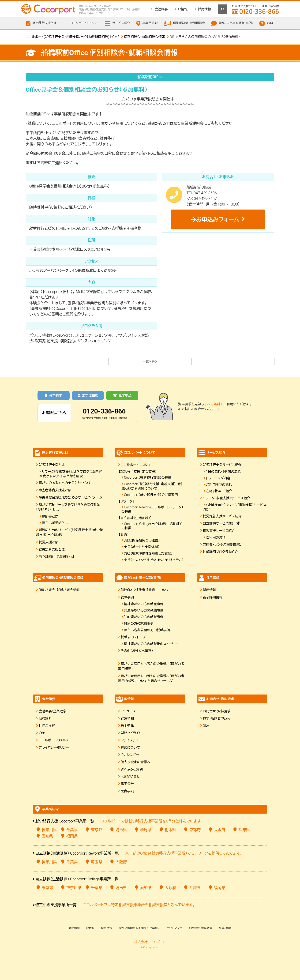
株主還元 (127, 726)
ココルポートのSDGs (53, 740)
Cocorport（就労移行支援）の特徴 (148, 477)
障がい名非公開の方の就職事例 (147, 630)
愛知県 (47, 836)
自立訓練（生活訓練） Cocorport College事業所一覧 (77, 879)
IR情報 (183, 9)
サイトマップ (174, 928)
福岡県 (72, 836)
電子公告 (127, 784)
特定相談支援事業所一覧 (56, 905)
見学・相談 (225, 928)
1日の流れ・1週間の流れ (223, 472)
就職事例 (127, 597)
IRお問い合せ (130, 777)
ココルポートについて (136, 465)
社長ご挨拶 (47, 726)
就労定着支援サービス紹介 (222, 516)
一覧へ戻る (150, 361)
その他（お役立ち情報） (137, 651)
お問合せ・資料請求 (217, 711)
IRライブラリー (131, 740)
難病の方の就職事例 (139, 623)
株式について (130, 747)
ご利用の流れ (216, 537)
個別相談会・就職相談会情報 (144, 37)
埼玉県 (121, 830)
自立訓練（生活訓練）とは (57, 557)
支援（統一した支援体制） (142, 547)
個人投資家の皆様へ (135, 762)
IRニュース (128, 711)
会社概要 (161, 9)
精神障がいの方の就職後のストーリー (151, 644)
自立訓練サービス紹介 (221, 523)
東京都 (97, 830)
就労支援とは (48, 542)
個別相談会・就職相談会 (189, 23)
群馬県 (146, 830)
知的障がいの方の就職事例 (144, 617)
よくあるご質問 (132, 769)
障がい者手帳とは (55, 523)
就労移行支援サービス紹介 (222, 465)
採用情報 (204, 9)
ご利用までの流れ (219, 485)
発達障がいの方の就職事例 (144, 610)
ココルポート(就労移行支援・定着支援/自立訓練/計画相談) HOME (73, 37)
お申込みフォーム (215, 220)
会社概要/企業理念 (52, 711)
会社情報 (74, 928)
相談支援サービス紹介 (219, 531)
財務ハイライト (131, 733)
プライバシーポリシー (54, 747)
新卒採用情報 (213, 597)
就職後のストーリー (135, 637)
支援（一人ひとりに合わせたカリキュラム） (154, 560)
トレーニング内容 (218, 478)
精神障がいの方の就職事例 (144, 604)
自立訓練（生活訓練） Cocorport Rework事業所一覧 (77, 853)
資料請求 (53, 395)
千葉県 (72, 830)
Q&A (270, 23)
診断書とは (50, 516)
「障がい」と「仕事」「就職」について (145, 590)
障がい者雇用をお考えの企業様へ (140, 928)
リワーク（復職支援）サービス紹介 (226, 498)
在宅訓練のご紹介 (219, 491)
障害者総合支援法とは (55, 490)
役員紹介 (45, 718)
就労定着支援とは (52, 549)
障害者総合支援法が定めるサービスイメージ (70, 497)
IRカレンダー (130, 755)
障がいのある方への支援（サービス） (64, 483)
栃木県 (170, 830)
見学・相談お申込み (217, 718)
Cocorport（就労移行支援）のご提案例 (151, 495)
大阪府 (220, 830)
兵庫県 (244, 830)
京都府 (195, 830)
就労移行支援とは (52, 465)
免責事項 (127, 791)
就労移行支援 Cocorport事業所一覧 (65, 821)
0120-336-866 (104, 411)
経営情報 (127, 718)
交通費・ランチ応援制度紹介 (223, 544)
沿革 (42, 733)
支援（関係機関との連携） (142, 540)
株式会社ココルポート (150, 942)
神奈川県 (49, 830)
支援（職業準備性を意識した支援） (148, 553)
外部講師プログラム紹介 (220, 552)
